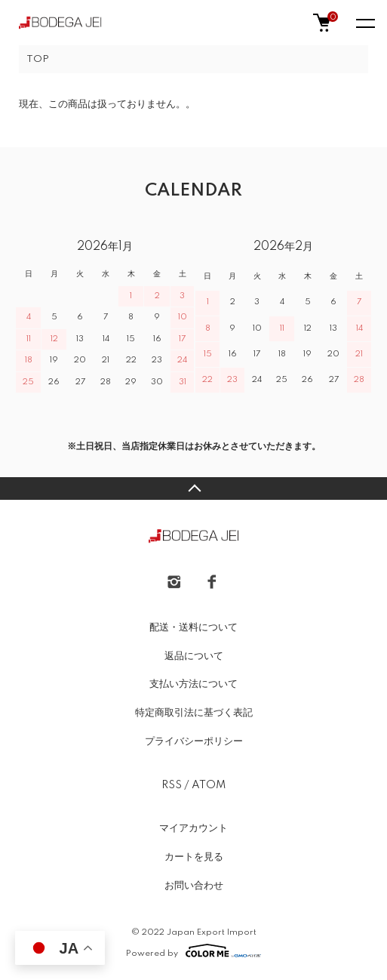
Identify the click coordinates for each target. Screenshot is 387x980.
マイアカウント (193, 828)
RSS (172, 785)
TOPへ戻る (193, 488)
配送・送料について (193, 627)
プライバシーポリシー (194, 741)
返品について (194, 656)
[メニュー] (364, 23)
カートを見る (194, 857)
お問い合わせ (194, 886)
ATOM (209, 785)
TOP (38, 59)
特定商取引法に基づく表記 (194, 713)
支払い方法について (193, 684)
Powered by (193, 951)
